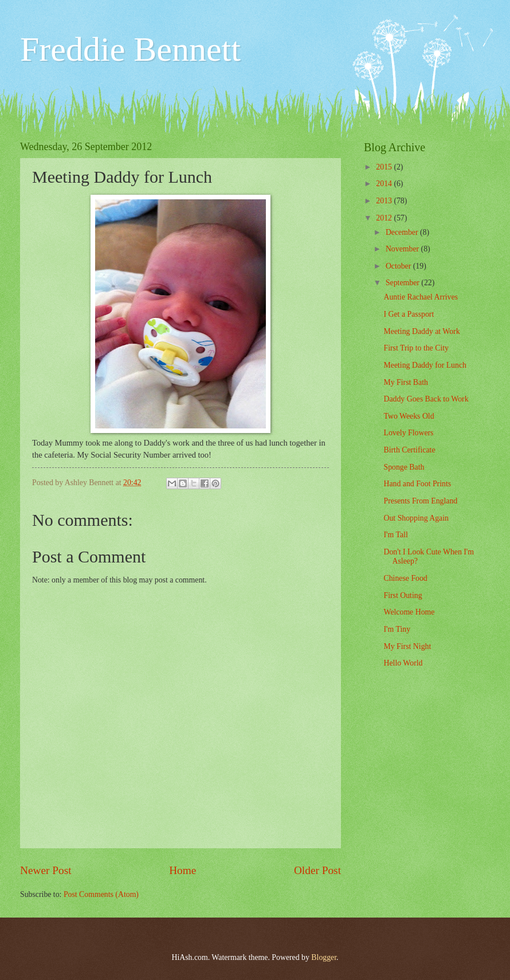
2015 (385, 167)
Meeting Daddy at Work (421, 331)
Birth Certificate (409, 450)
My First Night (407, 646)
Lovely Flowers (408, 433)
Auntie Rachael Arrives (421, 297)
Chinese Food (405, 578)
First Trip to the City (416, 348)
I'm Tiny (397, 629)
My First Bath (405, 382)
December (403, 232)
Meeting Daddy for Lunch (425, 365)
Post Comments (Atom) (101, 894)
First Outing (403, 595)
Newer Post (46, 870)
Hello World (403, 663)
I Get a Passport (409, 314)
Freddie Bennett (130, 49)
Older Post (317, 870)
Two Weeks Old (409, 416)
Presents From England (420, 501)
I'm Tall (395, 535)
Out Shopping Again (416, 518)
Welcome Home (409, 612)
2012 (385, 218)
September (403, 283)
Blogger (324, 957)
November (403, 249)
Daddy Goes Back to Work (426, 399)
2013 (385, 201)
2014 (385, 184)
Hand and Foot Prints (417, 484)
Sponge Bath (404, 467)
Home (183, 870)
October (399, 266)
